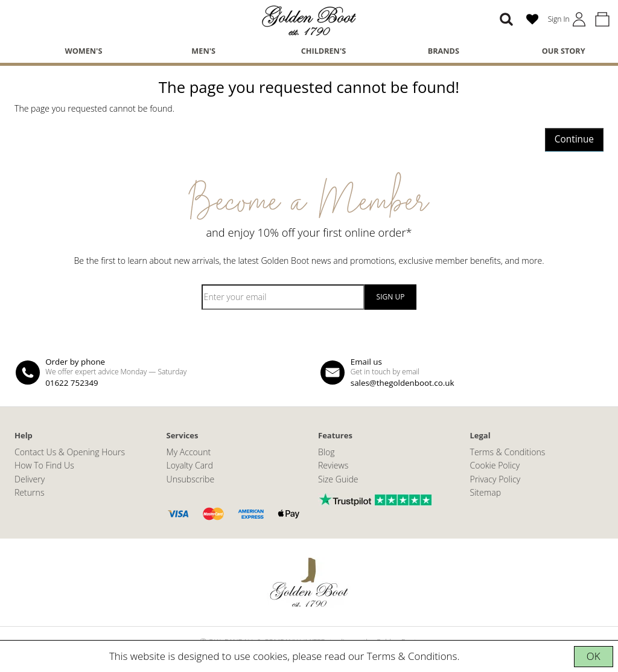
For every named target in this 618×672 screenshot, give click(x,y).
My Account (189, 452)
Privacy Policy (495, 479)
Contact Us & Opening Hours (70, 452)
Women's (83, 51)
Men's (203, 51)
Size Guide (338, 479)
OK (594, 656)
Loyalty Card (190, 465)
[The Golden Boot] (309, 20)
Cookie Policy (495, 465)
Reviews (333, 465)
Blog (327, 452)
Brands (444, 51)
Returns (29, 492)
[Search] (506, 19)
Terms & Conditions (412, 656)
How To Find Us (44, 465)
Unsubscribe (191, 479)
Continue (574, 139)
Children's (324, 51)
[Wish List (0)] (532, 19)
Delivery (30, 479)
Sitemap (486, 492)
